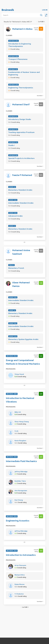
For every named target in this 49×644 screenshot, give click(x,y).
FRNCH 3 (11, 265)
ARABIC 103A (13, 213)
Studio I (11, 145)
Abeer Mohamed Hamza (21, 285)
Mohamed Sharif (21, 105)
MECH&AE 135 (13, 69)
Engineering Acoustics (18, 521)
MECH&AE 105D (14, 56)
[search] (21, 15)
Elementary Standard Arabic (20, 190)
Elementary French (16, 268)
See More (40, 96)
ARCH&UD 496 (13, 155)
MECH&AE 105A (14, 41)
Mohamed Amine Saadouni (21, 252)
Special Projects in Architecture (21, 158)
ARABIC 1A (12, 187)
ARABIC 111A (13, 336)
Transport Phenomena (18, 59)
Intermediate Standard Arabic (21, 203)
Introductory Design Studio (20, 119)
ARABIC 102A (13, 200)
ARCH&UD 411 (13, 116)
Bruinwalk (8, 10)
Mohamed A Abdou (22, 29)
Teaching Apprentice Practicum (21, 132)
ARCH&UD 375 (13, 129)
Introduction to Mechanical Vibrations (20, 400)
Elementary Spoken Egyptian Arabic (23, 339)
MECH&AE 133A (14, 85)
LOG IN (45, 10)
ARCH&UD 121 (13, 142)
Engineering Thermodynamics (21, 88)
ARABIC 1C (12, 226)
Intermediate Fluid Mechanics (21, 461)
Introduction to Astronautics (21, 555)
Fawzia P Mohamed (22, 175)
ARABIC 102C (13, 323)
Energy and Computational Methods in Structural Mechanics (23, 362)
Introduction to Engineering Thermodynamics (20, 45)
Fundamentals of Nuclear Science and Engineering (24, 73)
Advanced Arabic (15, 216)
